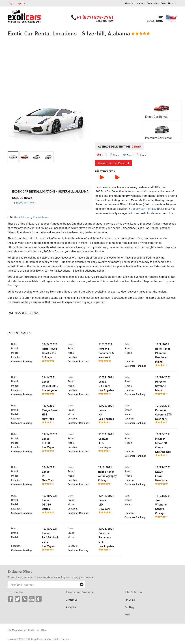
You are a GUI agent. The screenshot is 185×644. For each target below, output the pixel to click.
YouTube (32, 599)
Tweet (129, 155)
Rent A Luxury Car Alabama (32, 217)
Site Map (12, 630)
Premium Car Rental (158, 138)
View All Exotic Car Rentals (114, 163)
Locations (140, 3)
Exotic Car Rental (156, 117)
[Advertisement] (92, 68)
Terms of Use (39, 630)
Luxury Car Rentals (143, 209)
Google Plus (39, 599)
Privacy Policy (24, 630)
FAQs (163, 3)
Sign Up (21, 3)
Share (116, 155)
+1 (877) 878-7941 (95, 17)
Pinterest (25, 599)
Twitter (18, 599)
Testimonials (153, 3)
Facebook (10, 599)
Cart (172, 3)
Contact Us (72, 600)
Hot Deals (130, 600)
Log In (11, 3)
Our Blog (129, 607)
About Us (129, 3)
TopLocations (155, 19)
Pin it (103, 155)
